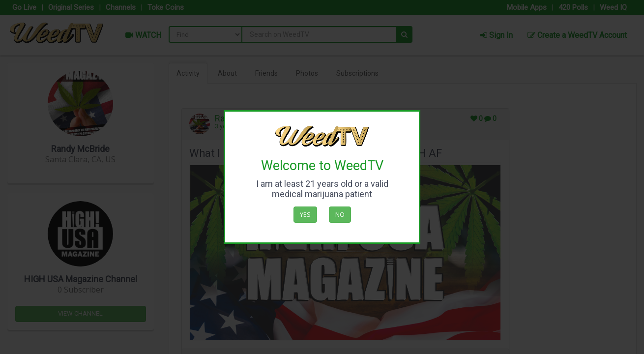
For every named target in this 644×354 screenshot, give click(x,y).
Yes (305, 214)
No (340, 214)
